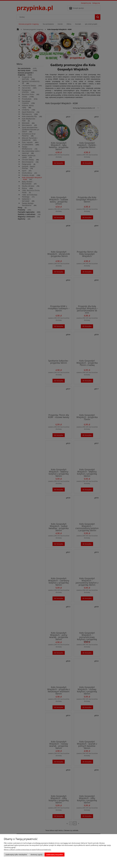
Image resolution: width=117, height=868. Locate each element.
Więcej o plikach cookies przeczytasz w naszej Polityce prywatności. (28, 850)
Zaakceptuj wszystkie (54, 855)
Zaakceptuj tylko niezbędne (16, 855)
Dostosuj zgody (36, 855)
